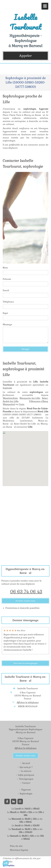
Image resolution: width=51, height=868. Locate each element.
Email (6, 290)
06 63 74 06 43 (26, 592)
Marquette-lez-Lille (30, 398)
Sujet (5, 313)
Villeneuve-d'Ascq (38, 401)
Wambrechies (10, 398)
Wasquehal (9, 404)
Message (7, 324)
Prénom (7, 279)
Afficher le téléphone (28, 702)
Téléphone (8, 302)
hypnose (7, 388)
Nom (5, 268)
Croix (21, 404)
